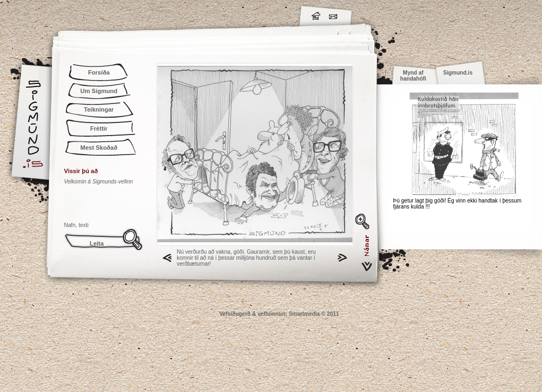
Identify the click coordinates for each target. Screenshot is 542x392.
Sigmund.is (130, 14)
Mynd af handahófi (413, 76)
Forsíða (99, 72)
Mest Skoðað (99, 148)
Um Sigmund (99, 91)
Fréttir (99, 128)
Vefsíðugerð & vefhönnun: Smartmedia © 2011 (279, 314)
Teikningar (99, 109)
